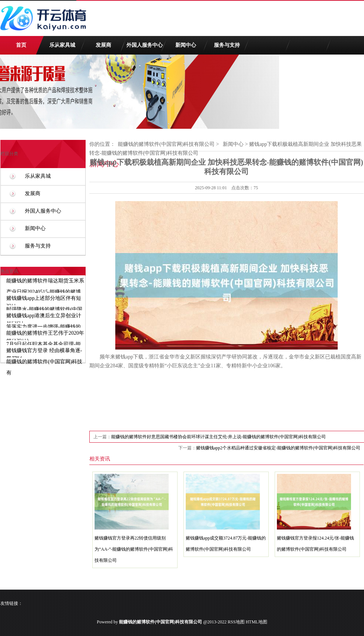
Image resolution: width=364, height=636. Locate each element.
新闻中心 (186, 45)
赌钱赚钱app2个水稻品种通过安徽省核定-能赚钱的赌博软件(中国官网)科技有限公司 (278, 448)
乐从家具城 (62, 45)
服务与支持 (227, 45)
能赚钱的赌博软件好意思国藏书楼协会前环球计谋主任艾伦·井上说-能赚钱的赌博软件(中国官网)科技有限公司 (219, 437)
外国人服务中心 (145, 45)
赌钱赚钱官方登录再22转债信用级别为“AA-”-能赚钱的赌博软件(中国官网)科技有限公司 (134, 549)
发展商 (103, 45)
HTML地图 (257, 622)
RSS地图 (236, 622)
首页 (21, 45)
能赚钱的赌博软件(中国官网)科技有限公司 (166, 144)
